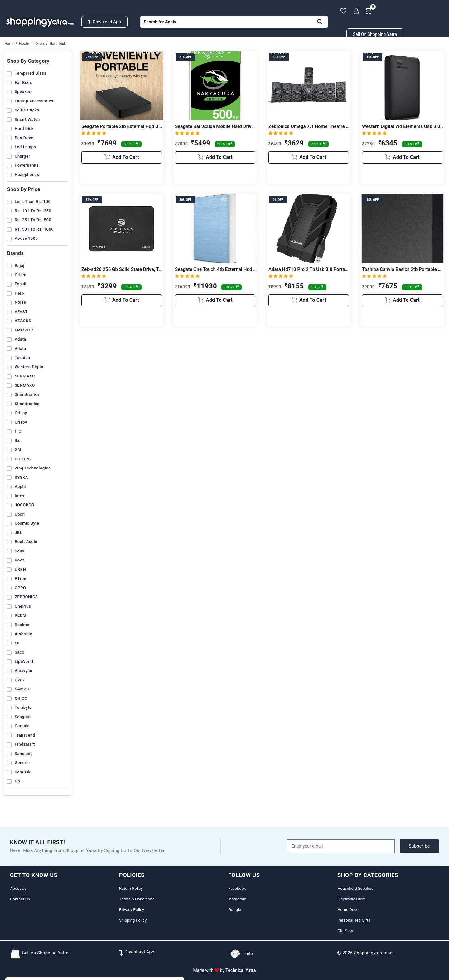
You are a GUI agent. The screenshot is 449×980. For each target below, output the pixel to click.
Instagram (237, 899)
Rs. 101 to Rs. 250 (33, 211)
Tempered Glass (30, 73)
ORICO (21, 698)
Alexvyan (23, 671)
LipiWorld (24, 661)
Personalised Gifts (275, 53)
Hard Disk (24, 128)
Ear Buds (23, 83)
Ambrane (23, 634)
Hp (17, 781)
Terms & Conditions (137, 899)
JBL (18, 533)
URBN (20, 569)
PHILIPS (23, 459)
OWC (19, 680)
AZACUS (23, 321)
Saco (19, 652)
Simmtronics (27, 394)
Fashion (106, 53)
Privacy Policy (132, 910)
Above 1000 (26, 238)
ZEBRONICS (26, 597)
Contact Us (20, 899)
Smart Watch (27, 119)
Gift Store (346, 931)
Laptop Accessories (34, 101)
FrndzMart (25, 744)
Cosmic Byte (27, 523)
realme (22, 625)
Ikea (19, 441)
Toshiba (22, 358)
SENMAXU (25, 376)
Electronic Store (352, 899)
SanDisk (23, 772)
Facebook (237, 888)
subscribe (419, 846)
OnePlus (23, 606)
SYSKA (21, 477)
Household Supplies (48, 53)
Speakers (24, 92)
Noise (20, 302)
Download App (104, 22)
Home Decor (349, 910)
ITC (18, 431)
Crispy (21, 413)
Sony (19, 551)
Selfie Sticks (27, 110)
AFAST (21, 312)
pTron (20, 578)
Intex (19, 496)
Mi (17, 643)
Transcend (25, 735)
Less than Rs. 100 (33, 201)
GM (18, 450)
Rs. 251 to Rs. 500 (33, 220)
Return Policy (131, 888)
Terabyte (23, 707)
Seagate (23, 717)
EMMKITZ (24, 330)
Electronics (153, 53)
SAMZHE (23, 689)
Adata (20, 339)
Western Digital (30, 367)
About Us (18, 888)
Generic (22, 763)
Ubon (20, 514)
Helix (20, 293)
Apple (20, 486)
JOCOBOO (24, 505)
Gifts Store (409, 53)
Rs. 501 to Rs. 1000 (34, 229)
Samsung (24, 754)
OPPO (20, 588)
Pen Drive (24, 138)
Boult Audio (26, 542)
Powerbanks (27, 165)
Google (235, 910)
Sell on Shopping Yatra (375, 34)
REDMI (21, 615)
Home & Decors (210, 53)
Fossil (20, 284)
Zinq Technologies (33, 468)
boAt (19, 560)
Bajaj (19, 265)
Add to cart (122, 175)
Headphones (27, 175)
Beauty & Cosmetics (347, 53)
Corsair (22, 726)
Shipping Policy (133, 920)
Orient (21, 275)
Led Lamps (25, 147)
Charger (22, 156)
